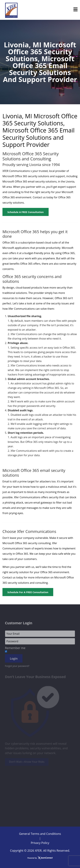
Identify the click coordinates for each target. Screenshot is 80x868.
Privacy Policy (40, 843)
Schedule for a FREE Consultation (28, 592)
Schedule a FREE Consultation (26, 212)
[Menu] (75, 9)
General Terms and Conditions (40, 834)
